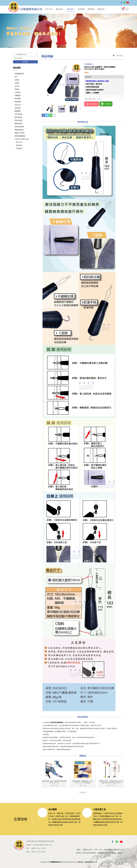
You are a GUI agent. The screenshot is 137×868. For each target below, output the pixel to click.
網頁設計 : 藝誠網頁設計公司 (87, 862)
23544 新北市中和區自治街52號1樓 (40, 841)
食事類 (17, 80)
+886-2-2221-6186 (38, 848)
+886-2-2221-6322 (38, 852)
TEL (28, 848)
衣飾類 (17, 83)
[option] (68, 31)
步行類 (17, 86)
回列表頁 (83, 792)
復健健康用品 (19, 130)
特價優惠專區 (19, 74)
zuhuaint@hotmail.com (43, 845)
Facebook (121, 3)
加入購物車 (92, 104)
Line (125, 3)
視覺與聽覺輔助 (20, 136)
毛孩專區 (19, 148)
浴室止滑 (18, 105)
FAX (28, 852)
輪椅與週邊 (18, 123)
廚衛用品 (19, 145)
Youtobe (128, 3)
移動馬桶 (18, 102)
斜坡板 (17, 89)
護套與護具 (18, 117)
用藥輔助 (18, 95)
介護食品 (18, 92)
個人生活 (19, 142)
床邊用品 (18, 108)
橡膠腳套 (18, 111)
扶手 (16, 77)
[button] (127, 9)
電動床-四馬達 (19, 133)
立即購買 (106, 104)
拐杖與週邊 (18, 120)
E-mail (29, 845)
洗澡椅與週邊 (19, 127)
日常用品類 (18, 114)
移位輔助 (18, 99)
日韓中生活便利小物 (22, 139)
